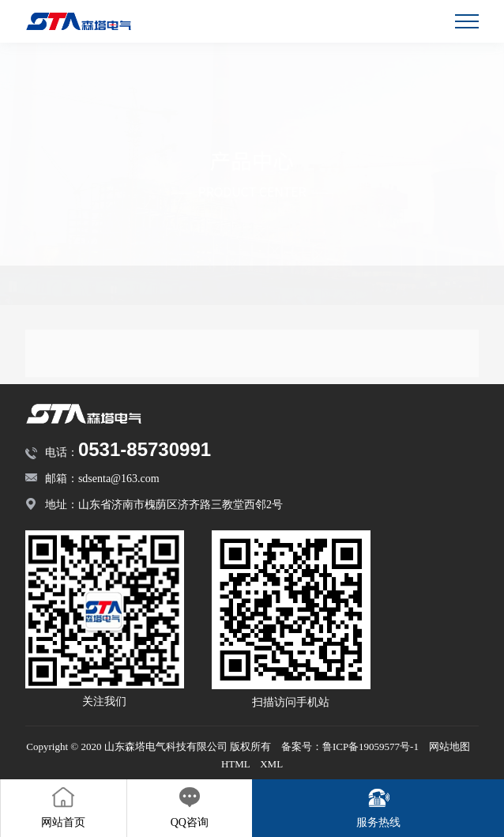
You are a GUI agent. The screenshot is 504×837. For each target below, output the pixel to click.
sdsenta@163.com (119, 479)
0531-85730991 (145, 449)
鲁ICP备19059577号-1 (370, 747)
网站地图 (449, 747)
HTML (235, 764)
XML (271, 764)
